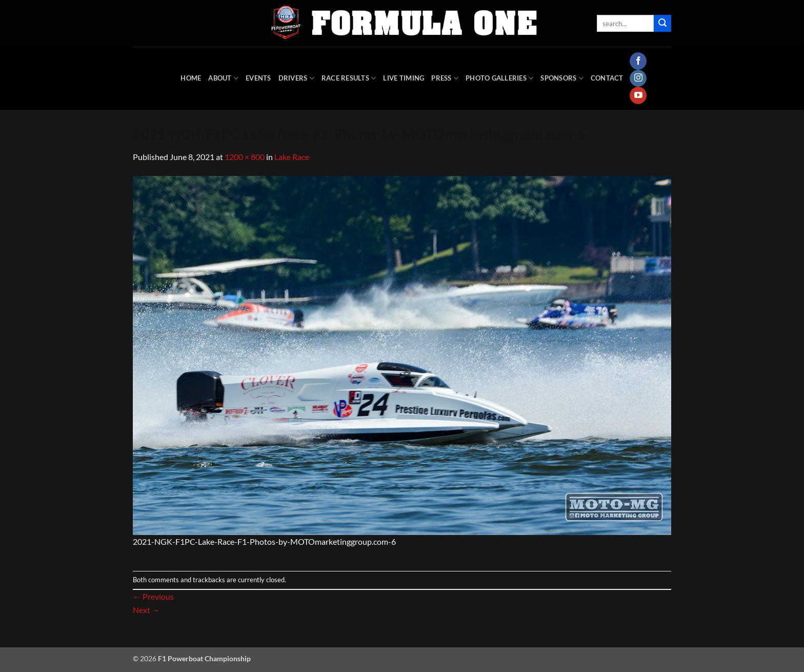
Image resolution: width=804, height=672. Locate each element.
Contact (607, 78)
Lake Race (292, 157)
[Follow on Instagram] (638, 78)
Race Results (349, 78)
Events (258, 78)
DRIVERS (296, 78)
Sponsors (562, 78)
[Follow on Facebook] (638, 61)
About (223, 78)
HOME (191, 78)
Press (445, 78)
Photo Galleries (499, 78)
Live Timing (404, 78)
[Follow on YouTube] (638, 95)
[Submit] (662, 24)
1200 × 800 (245, 157)
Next (146, 610)
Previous (153, 596)
